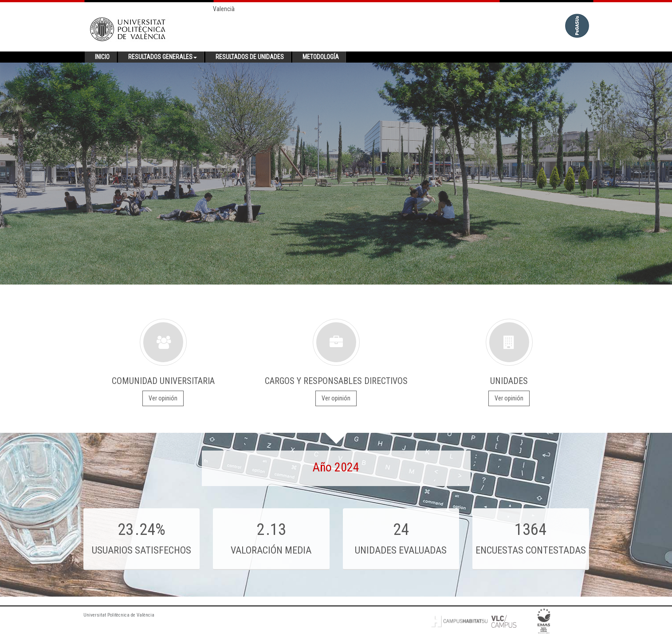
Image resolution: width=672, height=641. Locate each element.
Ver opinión (163, 398)
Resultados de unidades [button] (250, 57)
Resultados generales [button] (163, 57)
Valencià (224, 9)
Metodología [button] (321, 57)
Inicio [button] (102, 57)
